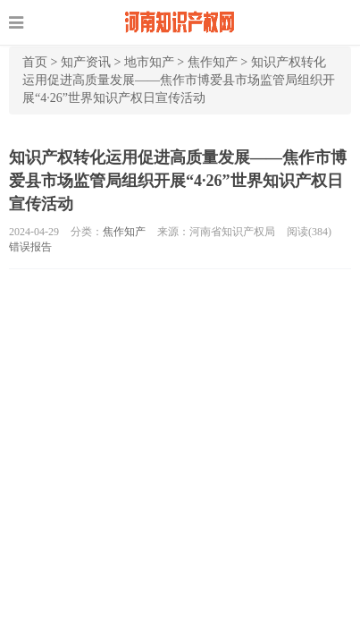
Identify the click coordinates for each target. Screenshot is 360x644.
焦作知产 (213, 62)
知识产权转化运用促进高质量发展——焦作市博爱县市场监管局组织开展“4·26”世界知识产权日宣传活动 (179, 80)
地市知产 (149, 62)
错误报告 (30, 247)
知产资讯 (86, 62)
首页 (35, 62)
